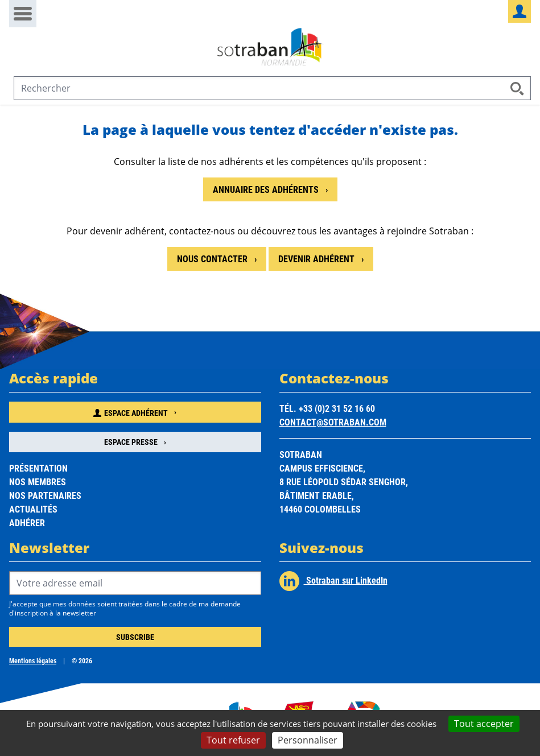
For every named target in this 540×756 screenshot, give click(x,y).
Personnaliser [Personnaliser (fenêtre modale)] (308, 740)
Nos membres (38, 482)
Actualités (33, 509)
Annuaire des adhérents (267, 189)
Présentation (38, 468)
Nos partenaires (45, 495)
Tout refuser (233, 740)
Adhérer (27, 522)
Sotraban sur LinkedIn (333, 581)
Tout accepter (484, 724)
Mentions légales (33, 660)
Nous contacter (213, 259)
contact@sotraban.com (333, 422)
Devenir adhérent (318, 259)
